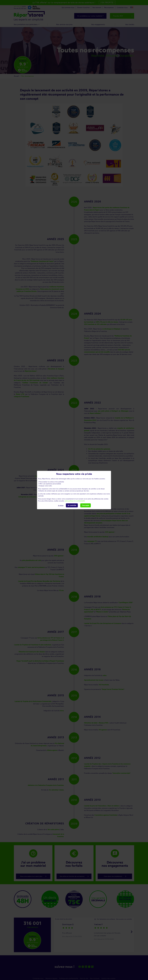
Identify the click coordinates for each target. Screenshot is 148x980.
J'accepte (86, 505)
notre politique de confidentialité (75, 501)
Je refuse (61, 506)
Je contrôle (72, 505)
